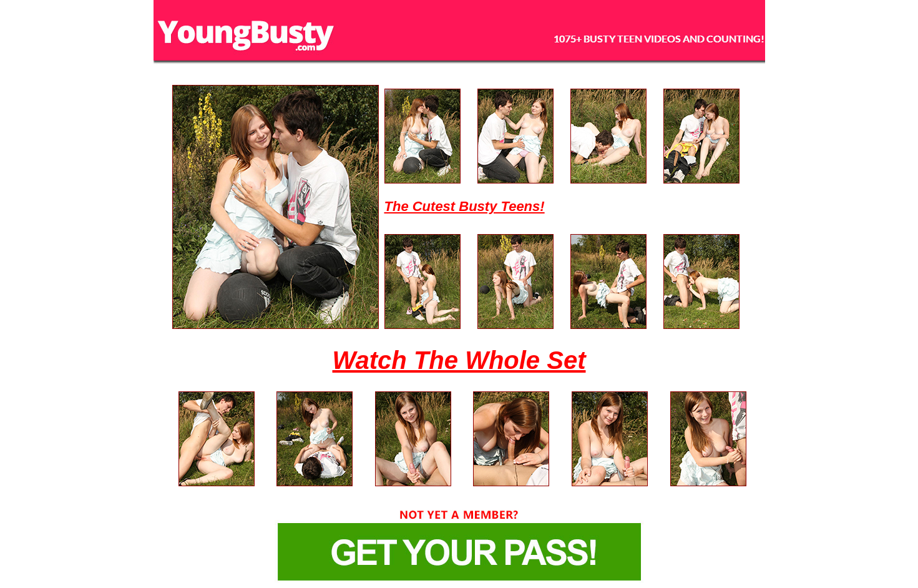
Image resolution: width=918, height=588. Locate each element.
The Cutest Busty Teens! (465, 206)
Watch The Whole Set (459, 360)
